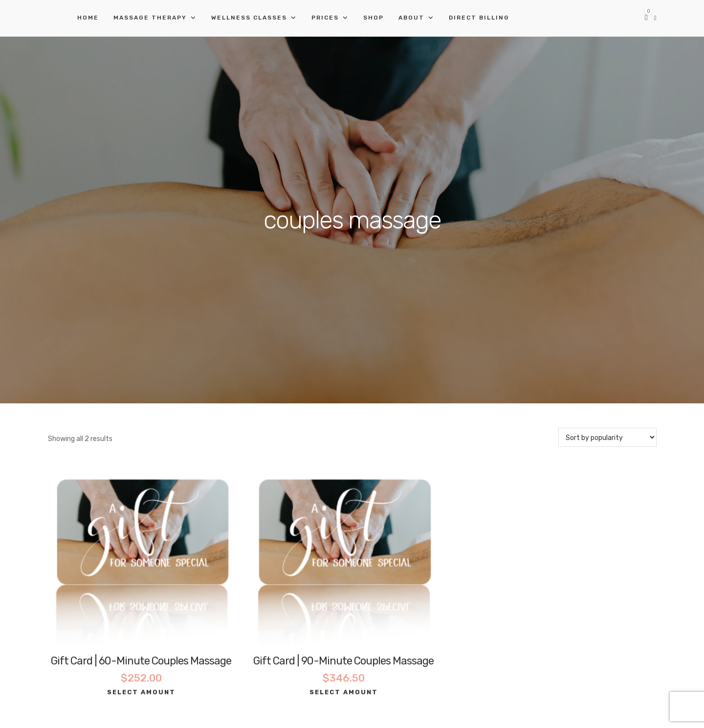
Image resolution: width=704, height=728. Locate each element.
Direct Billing (479, 18)
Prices (325, 18)
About (411, 18)
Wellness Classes (249, 18)
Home (88, 18)
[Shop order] (607, 437)
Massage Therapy (150, 18)
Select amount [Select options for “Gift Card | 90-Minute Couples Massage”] (344, 692)
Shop (374, 18)
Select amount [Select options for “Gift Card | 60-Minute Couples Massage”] (141, 692)
